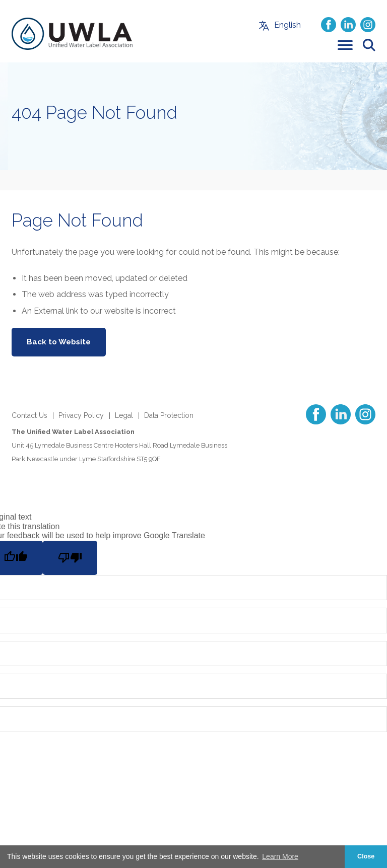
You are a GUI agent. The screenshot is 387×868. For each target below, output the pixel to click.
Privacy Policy (81, 415)
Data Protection (169, 415)
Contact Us (29, 415)
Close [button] (366, 856)
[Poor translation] (70, 558)
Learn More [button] (280, 856)
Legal (124, 415)
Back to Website (59, 342)
